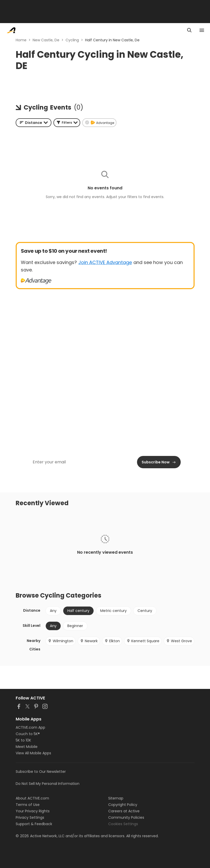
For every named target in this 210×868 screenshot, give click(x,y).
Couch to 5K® (28, 734)
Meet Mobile (27, 747)
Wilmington (61, 641)
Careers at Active (124, 811)
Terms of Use (28, 805)
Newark (89, 641)
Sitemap (116, 798)
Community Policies (126, 817)
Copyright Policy (123, 805)
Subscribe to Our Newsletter (41, 772)
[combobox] (34, 123)
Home (21, 40)
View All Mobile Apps (33, 753)
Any (53, 611)
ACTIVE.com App (30, 727)
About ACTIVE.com (32, 798)
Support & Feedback (34, 824)
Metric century (113, 611)
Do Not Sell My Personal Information (48, 784)
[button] (67, 123)
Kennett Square (143, 641)
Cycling (72, 40)
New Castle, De (46, 40)
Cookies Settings (123, 824)
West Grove (179, 641)
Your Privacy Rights (33, 811)
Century (145, 611)
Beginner (75, 626)
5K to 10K (23, 740)
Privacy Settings (30, 817)
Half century (78, 611)
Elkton (112, 641)
